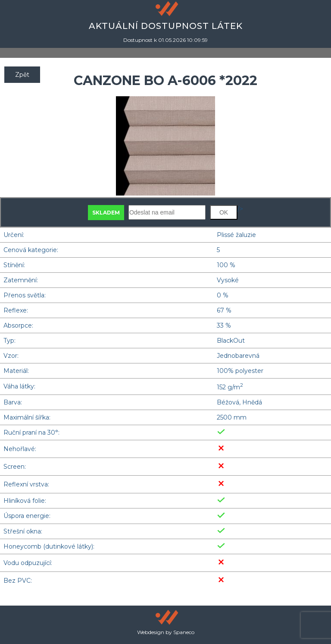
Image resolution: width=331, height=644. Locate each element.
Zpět (22, 75)
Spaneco (184, 632)
